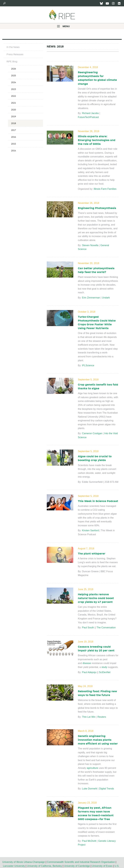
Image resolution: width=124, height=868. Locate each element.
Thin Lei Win (89, 717)
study (104, 667)
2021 (14, 103)
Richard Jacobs (90, 113)
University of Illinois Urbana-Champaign (24, 862)
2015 (14, 144)
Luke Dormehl (90, 789)
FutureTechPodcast (88, 117)
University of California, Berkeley (44, 866)
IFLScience (88, 365)
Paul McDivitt (89, 841)
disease (87, 663)
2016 (14, 137)
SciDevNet (105, 672)
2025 (14, 75)
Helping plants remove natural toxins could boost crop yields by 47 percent (96, 598)
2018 (14, 123)
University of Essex (102, 866)
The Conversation (106, 628)
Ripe (62, 15)
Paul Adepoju (89, 672)
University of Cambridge (77, 866)
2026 (14, 69)
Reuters (102, 717)
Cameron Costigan (92, 433)
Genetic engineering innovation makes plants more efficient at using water (98, 740)
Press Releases (15, 54)
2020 (14, 110)
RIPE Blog (12, 61)
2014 (14, 151)
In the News (13, 47)
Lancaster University (14, 866)
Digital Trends (107, 789)
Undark (106, 298)
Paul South (88, 628)
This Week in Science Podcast (98, 501)
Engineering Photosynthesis (97, 208)
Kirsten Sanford (90, 530)
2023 (14, 89)
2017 (14, 130)
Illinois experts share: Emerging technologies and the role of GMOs (97, 140)
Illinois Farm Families (105, 189)
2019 (14, 116)
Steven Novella (90, 245)
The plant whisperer (92, 553)
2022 (14, 96)
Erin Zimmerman (91, 298)
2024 (14, 82)
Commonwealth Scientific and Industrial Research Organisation (81, 862)
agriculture (93, 768)
